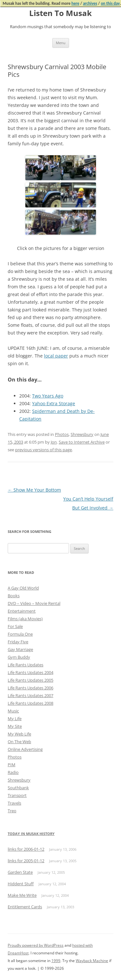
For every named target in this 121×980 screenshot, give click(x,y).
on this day (110, 3)
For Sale (15, 626)
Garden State (20, 872)
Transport (17, 795)
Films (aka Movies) (25, 619)
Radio (13, 772)
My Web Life (19, 734)
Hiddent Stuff (21, 884)
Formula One (20, 634)
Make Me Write (22, 895)
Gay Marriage (20, 649)
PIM (12, 765)
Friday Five (18, 642)
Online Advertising (25, 749)
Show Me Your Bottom (34, 490)
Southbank (18, 788)
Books (14, 596)
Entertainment (22, 611)
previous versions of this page (43, 450)
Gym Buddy (19, 657)
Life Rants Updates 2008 (30, 703)
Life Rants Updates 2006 (30, 688)
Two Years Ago (48, 396)
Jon (54, 442)
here (75, 3)
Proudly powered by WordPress (36, 945)
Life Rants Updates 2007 (30, 695)
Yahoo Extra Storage (54, 403)
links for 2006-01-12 (26, 849)
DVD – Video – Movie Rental (34, 603)
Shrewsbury (82, 434)
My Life (15, 719)
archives (90, 3)
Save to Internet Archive (82, 442)
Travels (14, 803)
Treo (12, 811)
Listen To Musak (60, 13)
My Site (15, 726)
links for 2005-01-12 (26, 861)
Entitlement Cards (25, 907)
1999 (56, 961)
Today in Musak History (31, 834)
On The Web (19, 742)
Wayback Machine (92, 961)
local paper (56, 356)
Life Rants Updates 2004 (30, 672)
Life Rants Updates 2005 (30, 680)
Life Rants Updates (26, 665)
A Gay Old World (23, 588)
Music (13, 711)
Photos (62, 434)
